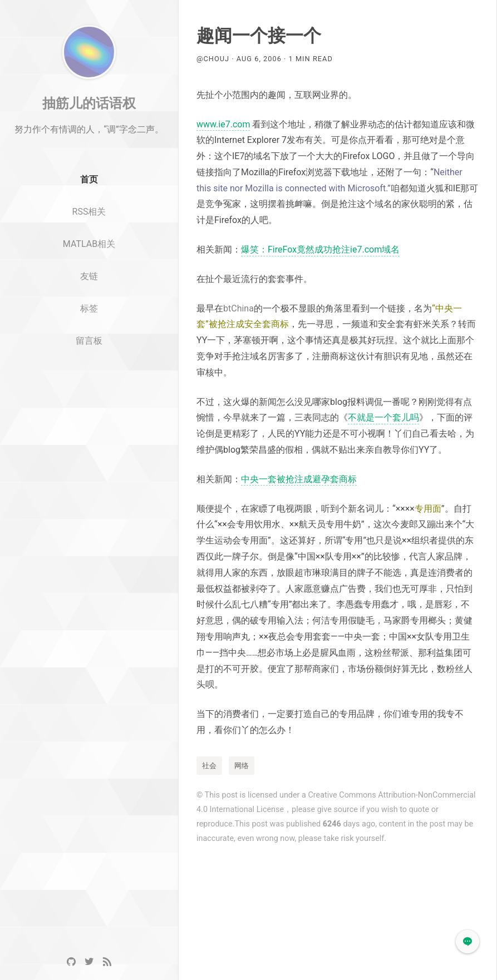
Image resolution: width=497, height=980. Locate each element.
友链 (89, 308)
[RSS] (107, 962)
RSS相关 (89, 244)
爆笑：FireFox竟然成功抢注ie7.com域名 (320, 249)
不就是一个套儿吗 (383, 417)
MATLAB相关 (89, 276)
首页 (89, 212)
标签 (89, 341)
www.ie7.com (223, 124)
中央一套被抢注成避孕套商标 (299, 479)
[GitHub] (71, 962)
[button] (468, 942)
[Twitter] (89, 962)
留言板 (89, 373)
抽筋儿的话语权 (89, 135)
